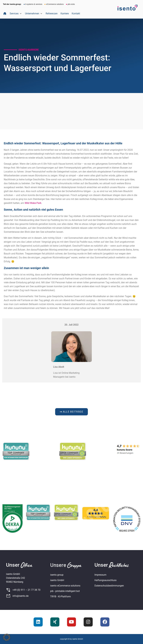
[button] (16, 14)
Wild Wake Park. (33, 203)
